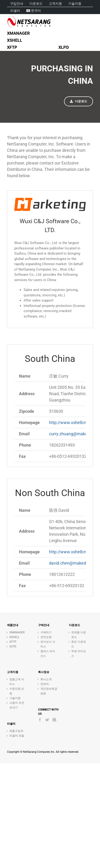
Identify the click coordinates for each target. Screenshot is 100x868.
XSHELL (14, 637)
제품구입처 (16, 731)
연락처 (45, 684)
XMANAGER (17, 632)
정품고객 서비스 (17, 682)
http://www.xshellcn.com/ (73, 423)
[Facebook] (40, 720)
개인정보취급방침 (49, 691)
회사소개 (46, 679)
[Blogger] (54, 720)
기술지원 (15, 698)
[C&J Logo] (50, 200)
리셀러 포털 (17, 736)
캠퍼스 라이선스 (48, 654)
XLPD (13, 646)
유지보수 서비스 (48, 644)
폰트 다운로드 (79, 644)
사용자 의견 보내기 (17, 705)
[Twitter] (47, 720)
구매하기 (46, 632)
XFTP (13, 642)
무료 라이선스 (79, 654)
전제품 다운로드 (79, 635)
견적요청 (46, 637)
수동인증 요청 (17, 691)
